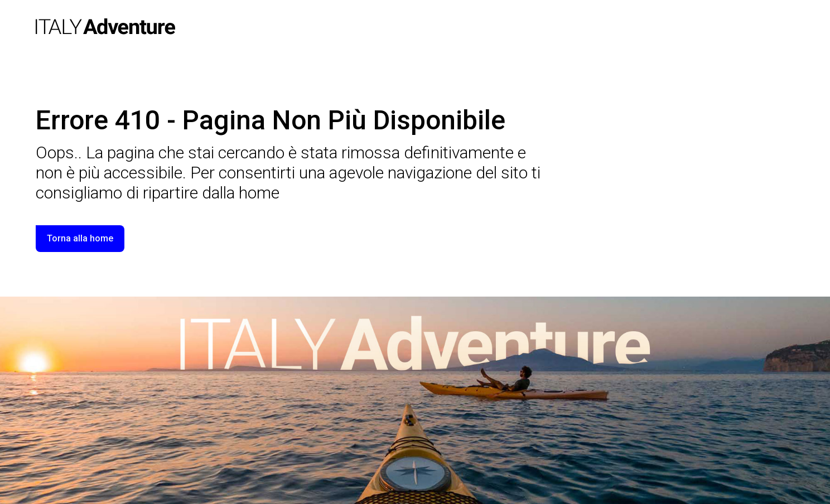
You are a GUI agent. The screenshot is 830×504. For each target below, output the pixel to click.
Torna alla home (80, 238)
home (259, 193)
